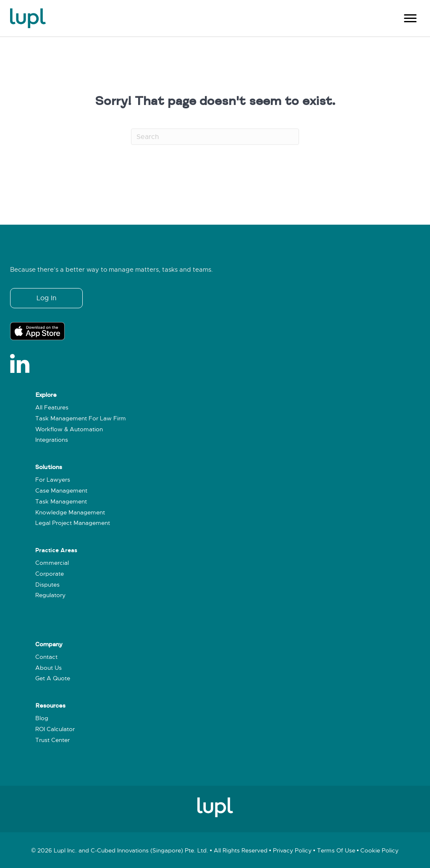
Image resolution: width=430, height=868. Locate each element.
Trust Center (52, 740)
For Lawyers (53, 480)
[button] (46, 298)
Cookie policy (379, 851)
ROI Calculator (55, 729)
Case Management (61, 491)
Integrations (52, 440)
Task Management (61, 502)
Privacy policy (292, 851)
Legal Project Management (73, 523)
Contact (46, 657)
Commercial (52, 563)
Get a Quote (53, 678)
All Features (52, 408)
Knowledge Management (70, 513)
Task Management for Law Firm (81, 418)
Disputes (47, 585)
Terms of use (336, 851)
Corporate (50, 574)
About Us (49, 668)
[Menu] (410, 18)
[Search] (215, 137)
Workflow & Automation (69, 429)
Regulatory (50, 595)
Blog (42, 718)
